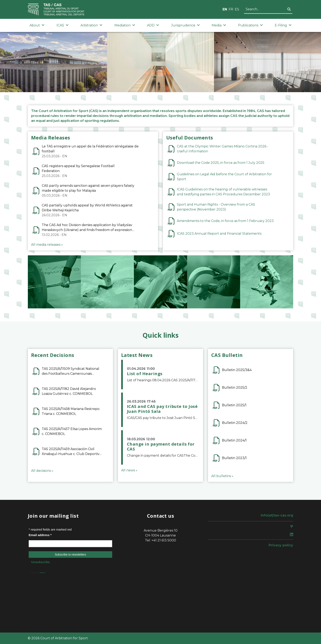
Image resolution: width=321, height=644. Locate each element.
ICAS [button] (63, 25)
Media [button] (219, 25)
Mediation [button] (125, 25)
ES (237, 9)
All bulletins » (222, 476)
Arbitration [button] (91, 25)
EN (225, 9)
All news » (129, 470)
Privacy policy (281, 545)
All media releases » (47, 245)
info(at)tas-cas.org (277, 515)
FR (231, 9)
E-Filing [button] (283, 25)
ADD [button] (153, 25)
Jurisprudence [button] (185, 25)
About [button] (37, 25)
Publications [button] (250, 25)
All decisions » (42, 471)
